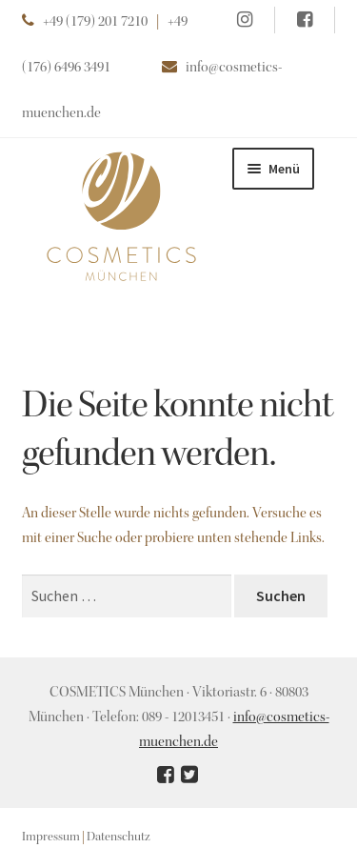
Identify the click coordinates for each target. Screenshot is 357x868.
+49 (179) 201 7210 (95, 23)
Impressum (51, 838)
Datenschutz (119, 838)
